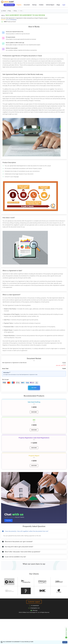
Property (19, 5)
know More (34, 412)
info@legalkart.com (35, 608)
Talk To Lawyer (9, 5)
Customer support (34, 602)
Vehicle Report (50, 5)
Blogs (58, 5)
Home (4, 11)
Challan (41, 5)
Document (27, 5)
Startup (34, 5)
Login (64, 5)
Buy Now (34, 388)
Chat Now (8, 520)
